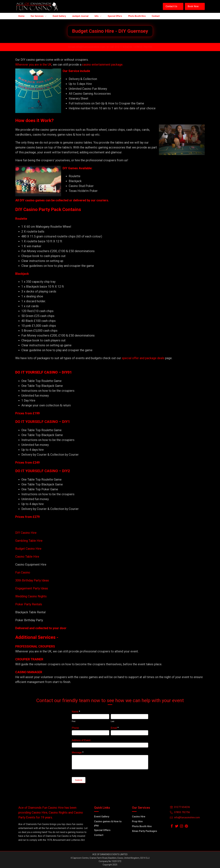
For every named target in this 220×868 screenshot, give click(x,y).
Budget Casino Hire (29, 549)
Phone (75, 728)
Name (76, 712)
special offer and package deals (143, 358)
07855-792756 (143, 47)
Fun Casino (23, 572)
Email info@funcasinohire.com (87, 47)
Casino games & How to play (108, 823)
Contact (99, 835)
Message (78, 752)
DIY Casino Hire (26, 533)
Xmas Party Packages (145, 831)
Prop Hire (137, 821)
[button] (173, 6)
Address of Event (81, 740)
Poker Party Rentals (29, 604)
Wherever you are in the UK (33, 65)
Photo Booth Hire (142, 826)
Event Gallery (102, 817)
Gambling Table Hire (29, 541)
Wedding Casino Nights (31, 596)
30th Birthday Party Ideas (32, 580)
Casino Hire (139, 817)
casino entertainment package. (103, 65)
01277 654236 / (125, 47)
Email (115, 728)
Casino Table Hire (28, 557)
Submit (79, 780)
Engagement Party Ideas (32, 588)
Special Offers (102, 830)
